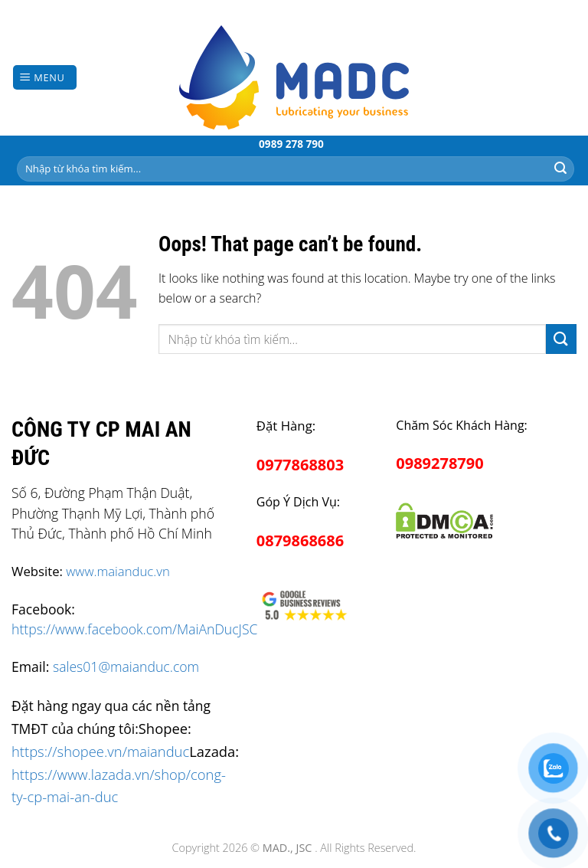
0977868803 (300, 465)
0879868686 (300, 540)
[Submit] (560, 169)
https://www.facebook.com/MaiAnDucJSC (134, 629)
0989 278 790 (291, 144)
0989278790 (439, 463)
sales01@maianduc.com (126, 667)
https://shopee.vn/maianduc (100, 751)
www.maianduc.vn (118, 571)
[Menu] (45, 78)
